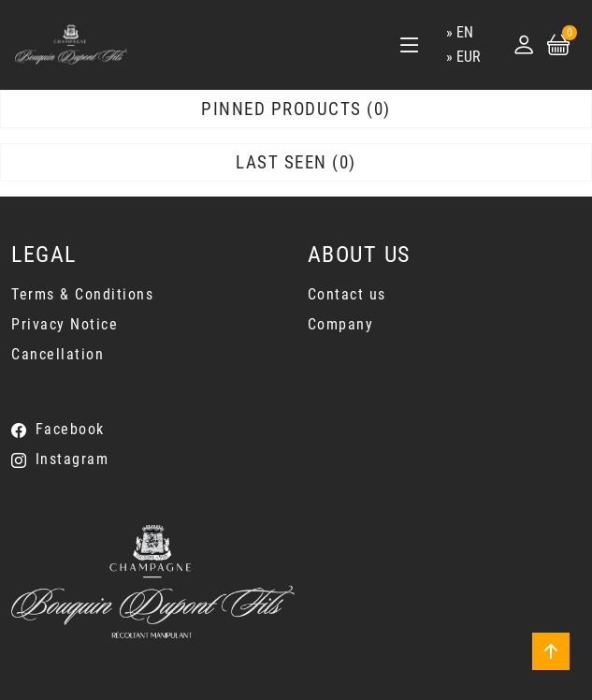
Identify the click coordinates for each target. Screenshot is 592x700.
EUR (469, 57)
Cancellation (58, 354)
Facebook (70, 429)
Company (341, 324)
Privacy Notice (65, 324)
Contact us (347, 294)
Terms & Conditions (82, 294)
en (465, 32)
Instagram (72, 459)
